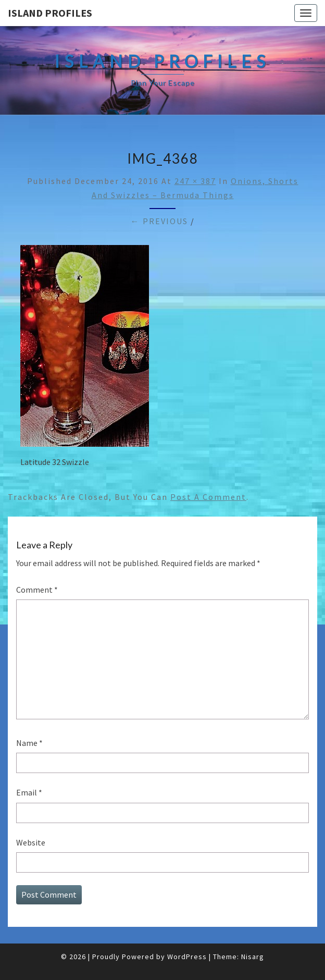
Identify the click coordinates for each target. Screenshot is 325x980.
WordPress (187, 957)
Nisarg (253, 957)
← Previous (159, 221)
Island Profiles (50, 13)
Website (31, 842)
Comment (37, 590)
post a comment (208, 497)
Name (29, 743)
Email (29, 792)
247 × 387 (195, 181)
